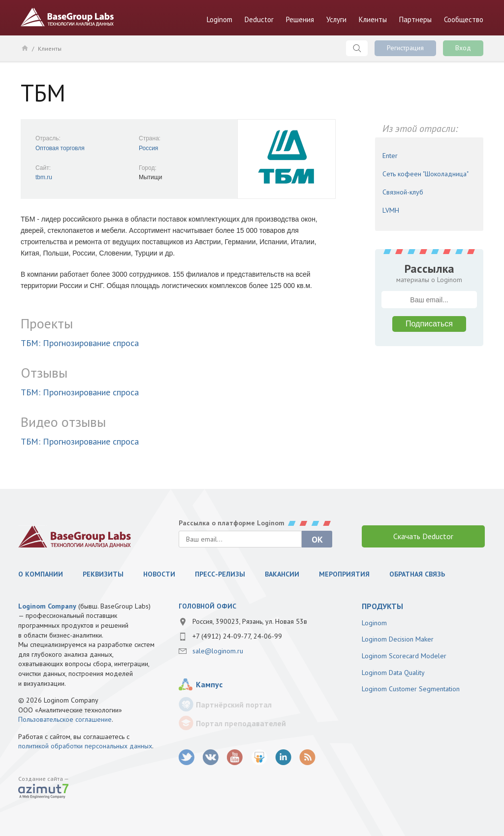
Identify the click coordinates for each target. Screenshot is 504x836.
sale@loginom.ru (218, 651)
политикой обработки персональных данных (85, 746)
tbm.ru (44, 177)
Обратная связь (417, 574)
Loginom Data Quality (393, 673)
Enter (390, 156)
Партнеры (415, 19)
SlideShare (259, 757)
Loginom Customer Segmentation (411, 689)
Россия (148, 148)
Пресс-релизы (220, 574)
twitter (187, 757)
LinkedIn (283, 757)
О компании (41, 574)
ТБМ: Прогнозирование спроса (80, 343)
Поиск (357, 48)
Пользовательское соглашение (65, 719)
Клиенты (373, 19)
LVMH (391, 210)
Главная (24, 48)
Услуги (336, 19)
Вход (463, 48)
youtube (235, 757)
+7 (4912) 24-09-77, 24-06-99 (237, 636)
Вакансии (282, 574)
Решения (300, 19)
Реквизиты (103, 574)
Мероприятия (344, 574)
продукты (382, 606)
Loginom (220, 19)
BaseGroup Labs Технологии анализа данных (67, 17)
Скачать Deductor (423, 536)
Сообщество (464, 19)
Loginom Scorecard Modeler (404, 656)
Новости (159, 574)
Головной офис (207, 606)
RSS (307, 757)
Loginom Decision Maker (398, 639)
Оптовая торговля (60, 148)
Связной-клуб (403, 192)
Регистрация (405, 48)
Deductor (259, 19)
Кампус (209, 684)
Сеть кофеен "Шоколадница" (425, 174)
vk (211, 757)
